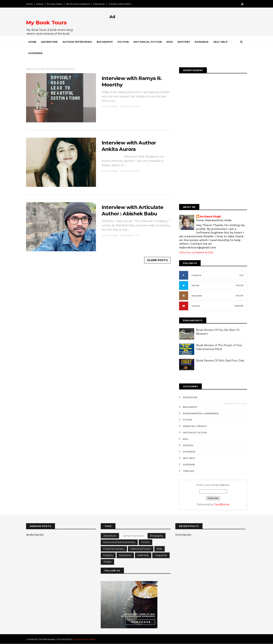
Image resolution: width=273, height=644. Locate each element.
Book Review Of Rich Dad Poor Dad (220, 361)
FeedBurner (222, 504)
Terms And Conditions (78, 4)
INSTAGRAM (197, 296)
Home (29, 4)
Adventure (49, 42)
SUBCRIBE (239, 306)
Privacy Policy (55, 4)
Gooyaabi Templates (84, 639)
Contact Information (120, 4)
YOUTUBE (196, 306)
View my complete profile (196, 252)
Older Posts (157, 260)
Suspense (35, 53)
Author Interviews (77, 42)
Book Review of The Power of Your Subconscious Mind (219, 347)
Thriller (188, 471)
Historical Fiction (148, 42)
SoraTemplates (47, 639)
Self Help (220, 42)
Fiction (123, 42)
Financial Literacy (195, 426)
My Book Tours (46, 23)
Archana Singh (210, 216)
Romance (202, 42)
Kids (170, 42)
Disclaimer (99, 4)
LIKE (241, 275)
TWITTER (195, 286)
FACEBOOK (196, 275)
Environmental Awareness (201, 413)
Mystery (184, 42)
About (40, 4)
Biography (105, 42)
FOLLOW (240, 285)
